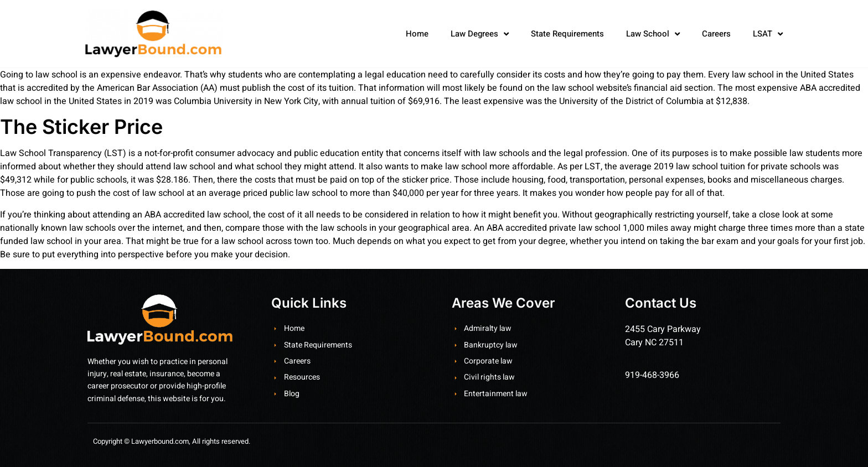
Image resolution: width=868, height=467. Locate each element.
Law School (653, 34)
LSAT (768, 34)
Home (417, 34)
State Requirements (567, 34)
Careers (716, 34)
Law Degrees (480, 34)
